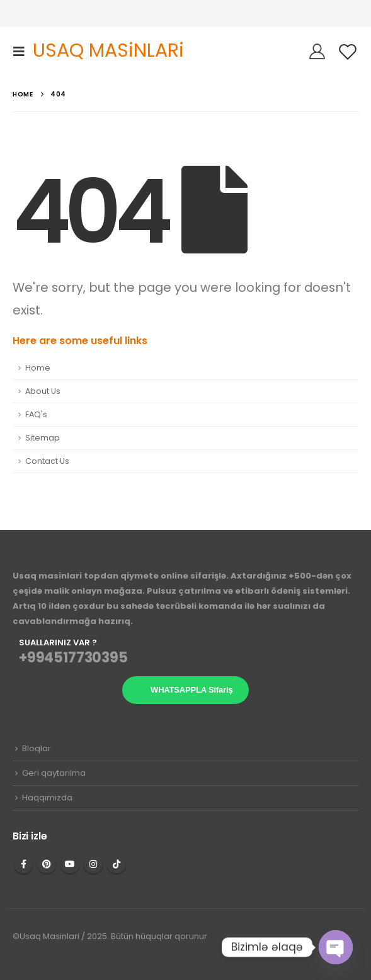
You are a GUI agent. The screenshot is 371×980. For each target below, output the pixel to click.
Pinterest (47, 864)
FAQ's (36, 414)
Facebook (23, 864)
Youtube (70, 864)
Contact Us (47, 461)
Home (38, 368)
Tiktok (117, 864)
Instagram (93, 864)
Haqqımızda (47, 798)
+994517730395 (73, 658)
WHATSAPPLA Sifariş (191, 690)
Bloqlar (37, 748)
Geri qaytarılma (54, 773)
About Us (43, 391)
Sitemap (43, 438)
